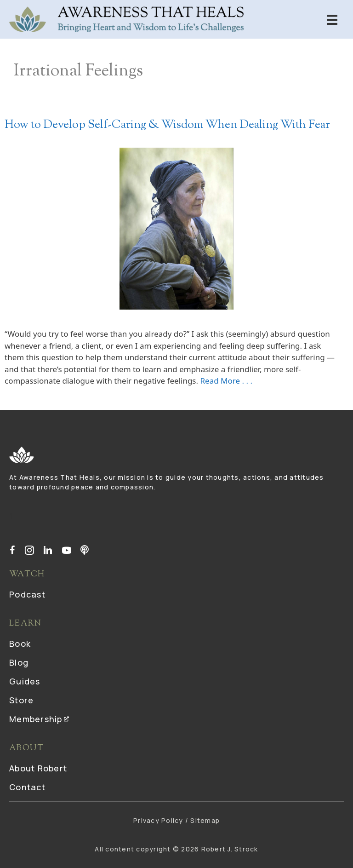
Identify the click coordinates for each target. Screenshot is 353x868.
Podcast (27, 595)
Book (20, 644)
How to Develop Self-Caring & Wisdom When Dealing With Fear (167, 125)
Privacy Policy (158, 820)
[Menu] (332, 19)
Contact (27, 788)
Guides (25, 682)
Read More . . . (226, 381)
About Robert (38, 769)
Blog (19, 663)
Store (21, 701)
